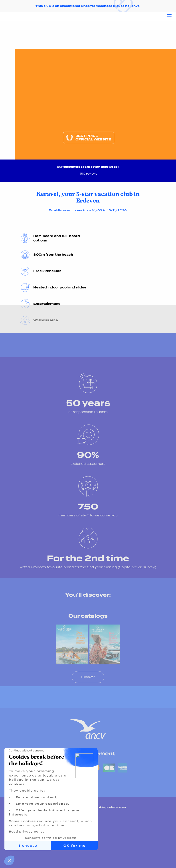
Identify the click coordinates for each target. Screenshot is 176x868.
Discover (88, 677)
